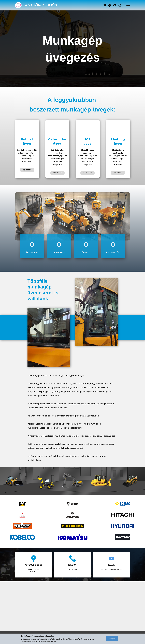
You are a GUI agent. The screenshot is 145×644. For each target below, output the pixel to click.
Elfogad (112, 639)
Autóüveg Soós (41, 5)
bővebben (27, 170)
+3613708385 (72, 569)
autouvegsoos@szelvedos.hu (111, 569)
